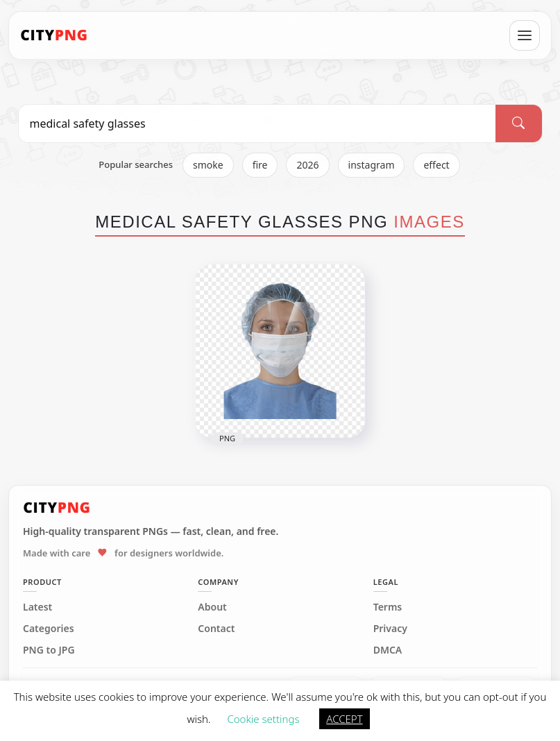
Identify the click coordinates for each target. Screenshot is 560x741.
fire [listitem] (260, 165)
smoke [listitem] (208, 165)
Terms (388, 607)
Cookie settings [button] (263, 719)
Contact (216, 629)
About (212, 607)
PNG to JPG (49, 650)
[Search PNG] (257, 123)
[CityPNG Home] (54, 35)
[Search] (518, 123)
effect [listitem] (436, 165)
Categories (49, 629)
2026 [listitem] (307, 165)
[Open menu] (525, 35)
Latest (37, 607)
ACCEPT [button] (344, 719)
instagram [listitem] (372, 165)
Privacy (390, 629)
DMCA (388, 650)
